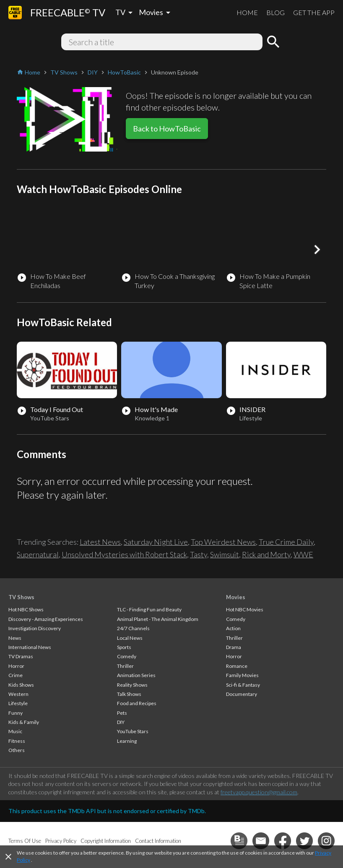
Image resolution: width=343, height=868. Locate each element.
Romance (237, 666)
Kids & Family (24, 722)
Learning (127, 741)
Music (15, 731)
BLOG (275, 12)
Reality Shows (132, 685)
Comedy (127, 656)
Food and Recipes (137, 703)
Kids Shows (21, 685)
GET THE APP (314, 12)
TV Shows (21, 597)
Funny (16, 713)
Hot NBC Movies (245, 609)
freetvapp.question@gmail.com (259, 792)
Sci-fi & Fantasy (243, 685)
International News (30, 647)
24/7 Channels (133, 628)
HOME (247, 12)
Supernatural (38, 554)
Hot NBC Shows (26, 609)
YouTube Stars (133, 731)
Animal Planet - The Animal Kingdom (158, 619)
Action (233, 628)
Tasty (199, 554)
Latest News (100, 542)
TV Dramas (21, 656)
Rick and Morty (266, 554)
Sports (124, 647)
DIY (121, 722)
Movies (236, 597)
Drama (234, 647)
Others (17, 750)
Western (18, 694)
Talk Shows (129, 694)
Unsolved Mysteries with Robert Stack (124, 554)
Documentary (242, 694)
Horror (16, 666)
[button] (317, 250)
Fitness (17, 741)
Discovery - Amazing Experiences (46, 619)
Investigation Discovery (35, 628)
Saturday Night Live (156, 542)
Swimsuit (225, 554)
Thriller (125, 666)
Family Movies (242, 675)
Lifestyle (18, 703)
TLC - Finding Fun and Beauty (149, 609)
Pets (122, 713)
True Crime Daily (286, 542)
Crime (16, 675)
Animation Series (136, 675)
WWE (303, 554)
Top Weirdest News (223, 542)
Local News (130, 638)
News (15, 638)
